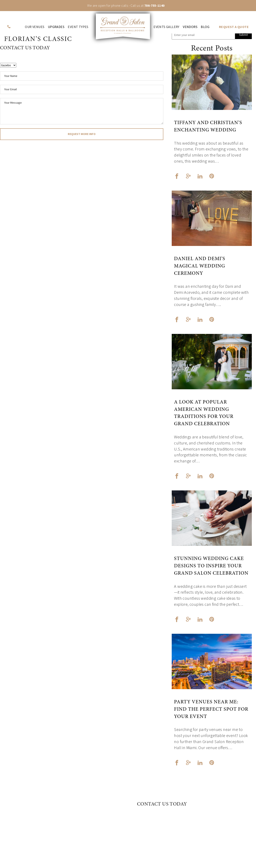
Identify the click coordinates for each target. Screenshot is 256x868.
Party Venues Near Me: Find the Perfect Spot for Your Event (211, 710)
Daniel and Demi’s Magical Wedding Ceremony (200, 266)
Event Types (78, 27)
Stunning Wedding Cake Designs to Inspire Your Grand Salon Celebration (211, 566)
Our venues (35, 27)
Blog (205, 27)
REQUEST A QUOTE (234, 27)
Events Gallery (166, 27)
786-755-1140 (154, 5)
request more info (82, 134)
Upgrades (56, 27)
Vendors (190, 27)
